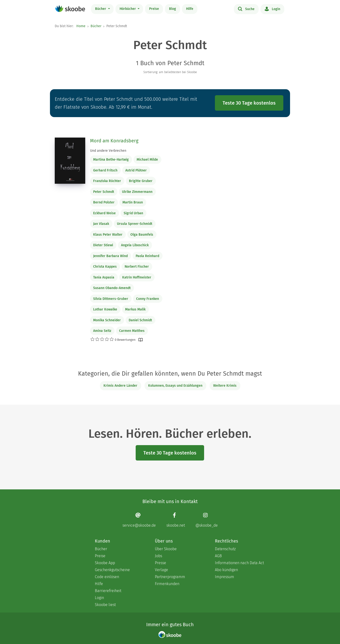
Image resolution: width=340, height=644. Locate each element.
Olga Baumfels (142, 235)
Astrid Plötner (136, 170)
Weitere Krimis (225, 386)
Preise (154, 9)
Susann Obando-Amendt (112, 288)
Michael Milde (147, 160)
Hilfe (190, 9)
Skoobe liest (105, 605)
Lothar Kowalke (105, 309)
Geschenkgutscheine (112, 570)
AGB (218, 556)
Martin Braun (133, 202)
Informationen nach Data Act (239, 563)
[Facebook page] (176, 520)
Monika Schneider (107, 320)
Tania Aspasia (104, 277)
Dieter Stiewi (103, 245)
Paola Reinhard (147, 256)
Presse (161, 563)
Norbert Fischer (137, 267)
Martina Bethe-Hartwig (111, 160)
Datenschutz (225, 549)
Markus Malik (135, 309)
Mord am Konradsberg (114, 141)
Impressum (225, 577)
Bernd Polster (104, 202)
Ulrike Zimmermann (137, 192)
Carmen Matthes (132, 331)
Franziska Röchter (107, 181)
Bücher (101, 9)
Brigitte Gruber (141, 181)
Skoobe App (105, 563)
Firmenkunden (167, 584)
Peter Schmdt (104, 192)
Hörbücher (128, 9)
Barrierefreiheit (108, 591)
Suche (246, 9)
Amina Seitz (102, 331)
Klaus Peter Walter (108, 235)
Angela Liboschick (135, 245)
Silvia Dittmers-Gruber (111, 299)
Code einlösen (107, 577)
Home (81, 26)
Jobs (158, 556)
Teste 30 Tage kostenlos (249, 103)
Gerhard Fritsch (105, 170)
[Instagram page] (207, 520)
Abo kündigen (226, 570)
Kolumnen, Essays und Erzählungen (175, 386)
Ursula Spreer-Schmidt (135, 224)
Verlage (161, 570)
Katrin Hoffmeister (137, 277)
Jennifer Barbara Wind (110, 256)
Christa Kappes (105, 267)
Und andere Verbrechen (108, 151)
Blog (173, 9)
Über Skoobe (166, 549)
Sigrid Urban (133, 213)
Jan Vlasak (101, 224)
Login (272, 9)
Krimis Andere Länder (120, 386)
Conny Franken (148, 299)
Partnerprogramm (170, 577)
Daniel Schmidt (140, 320)
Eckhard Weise (104, 213)
